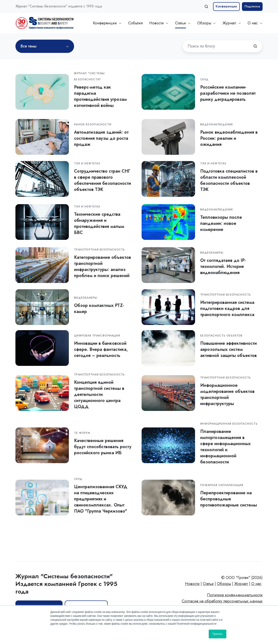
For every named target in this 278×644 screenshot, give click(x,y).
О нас (253, 23)
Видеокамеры (212, 253)
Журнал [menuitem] (241, 584)
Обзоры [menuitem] (224, 584)
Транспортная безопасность (99, 250)
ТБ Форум (82, 433)
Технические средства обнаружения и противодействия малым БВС (99, 223)
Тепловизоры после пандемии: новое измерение (221, 223)
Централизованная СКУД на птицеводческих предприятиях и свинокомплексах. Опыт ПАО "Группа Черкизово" (101, 499)
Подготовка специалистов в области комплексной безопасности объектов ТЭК (229, 180)
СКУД (204, 79)
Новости (156, 23)
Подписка (252, 6)
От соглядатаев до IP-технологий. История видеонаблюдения (223, 266)
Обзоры (204, 23)
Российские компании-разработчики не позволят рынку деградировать (228, 93)
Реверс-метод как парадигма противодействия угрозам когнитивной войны (100, 96)
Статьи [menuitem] (208, 584)
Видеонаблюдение (217, 124)
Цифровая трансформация (97, 336)
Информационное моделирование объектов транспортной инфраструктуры (227, 394)
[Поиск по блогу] (255, 46)
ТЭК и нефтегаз (87, 163)
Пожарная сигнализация (222, 485)
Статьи (180, 23)
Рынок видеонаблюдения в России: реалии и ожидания (229, 138)
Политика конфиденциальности (235, 595)
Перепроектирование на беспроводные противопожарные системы (229, 499)
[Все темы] (45, 46)
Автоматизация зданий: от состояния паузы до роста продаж (101, 138)
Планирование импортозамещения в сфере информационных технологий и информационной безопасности (225, 447)
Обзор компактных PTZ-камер (99, 308)
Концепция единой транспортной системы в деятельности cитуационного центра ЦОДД (99, 394)
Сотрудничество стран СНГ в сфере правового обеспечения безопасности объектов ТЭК (103, 180)
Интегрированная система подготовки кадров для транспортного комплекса (227, 308)
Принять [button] (218, 634)
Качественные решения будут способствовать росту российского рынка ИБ (103, 447)
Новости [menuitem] (192, 584)
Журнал (229, 23)
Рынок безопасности (93, 124)
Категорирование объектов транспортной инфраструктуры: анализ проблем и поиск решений (103, 266)
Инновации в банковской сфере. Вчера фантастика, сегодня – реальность (101, 349)
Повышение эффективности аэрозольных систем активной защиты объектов (228, 349)
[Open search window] (206, 7)
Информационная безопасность (229, 424)
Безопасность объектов (221, 336)
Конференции (226, 6)
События (135, 23)
